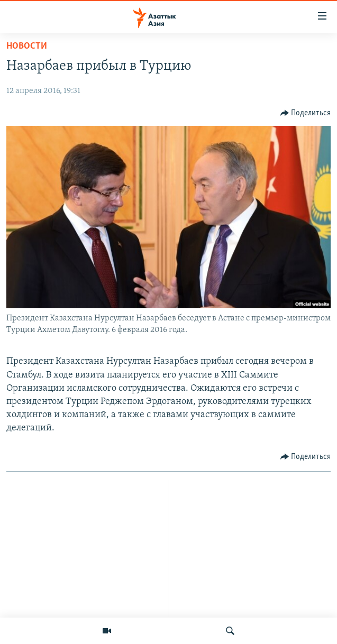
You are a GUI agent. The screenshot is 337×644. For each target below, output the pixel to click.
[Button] (306, 113)
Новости (27, 46)
